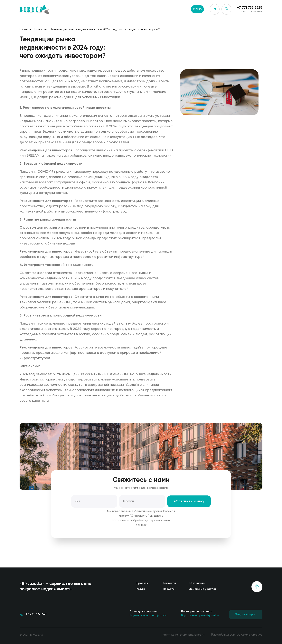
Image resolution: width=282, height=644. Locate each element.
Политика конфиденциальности (183, 635)
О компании (197, 583)
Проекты (142, 583)
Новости (41, 29)
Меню (197, 9)
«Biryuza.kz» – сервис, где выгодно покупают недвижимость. (56, 586)
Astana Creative (252, 635)
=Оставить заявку (189, 501)
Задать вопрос (246, 614)
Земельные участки (203, 589)
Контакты (169, 583)
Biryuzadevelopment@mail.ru (149, 613)
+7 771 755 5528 (250, 8)
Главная (25, 29)
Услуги (141, 589)
